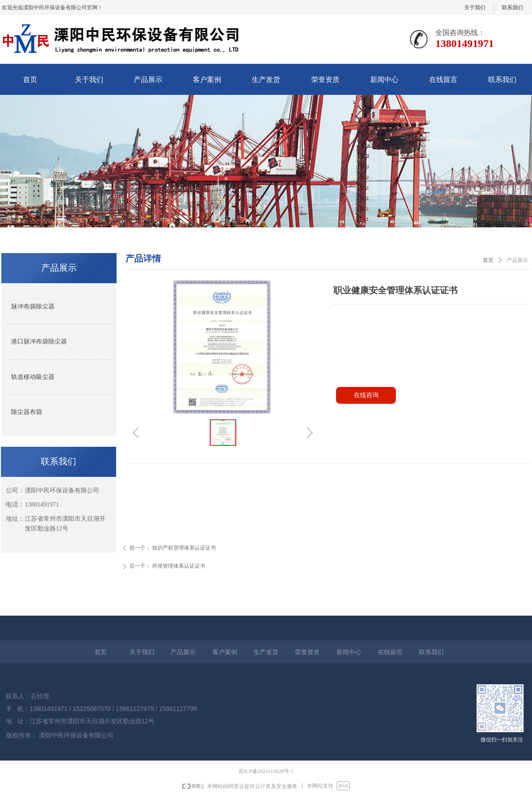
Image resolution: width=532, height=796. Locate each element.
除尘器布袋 (27, 412)
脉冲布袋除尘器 (33, 306)
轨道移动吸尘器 (33, 377)
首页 (488, 260)
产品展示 (517, 260)
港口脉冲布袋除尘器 (39, 341)
